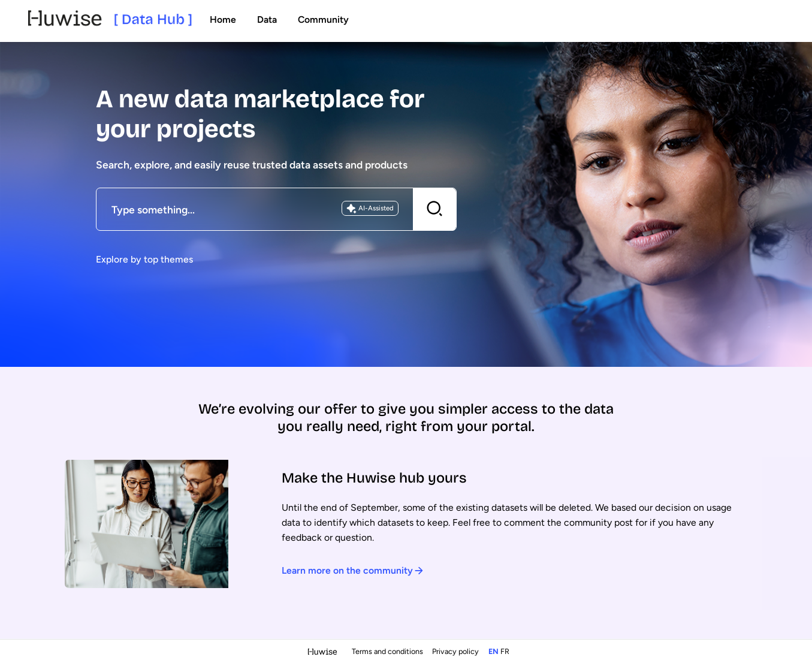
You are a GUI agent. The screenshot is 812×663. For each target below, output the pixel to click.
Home (223, 19)
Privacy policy (456, 651)
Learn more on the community (353, 570)
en (493, 651)
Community (323, 19)
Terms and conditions (388, 651)
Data (267, 19)
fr (505, 651)
